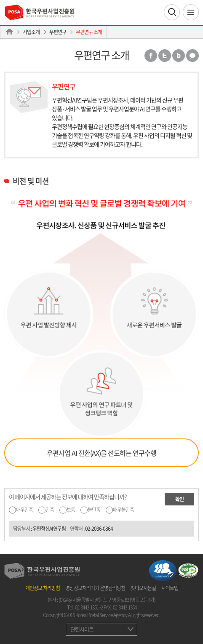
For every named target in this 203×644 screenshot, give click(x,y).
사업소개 (31, 32)
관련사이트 (82, 629)
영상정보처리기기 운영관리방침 (95, 588)
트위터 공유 (165, 56)
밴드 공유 (179, 56)
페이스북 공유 (151, 56)
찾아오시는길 (143, 588)
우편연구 (58, 32)
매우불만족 (123, 510)
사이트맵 (170, 588)
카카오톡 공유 (192, 56)
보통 (71, 510)
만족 (50, 510)
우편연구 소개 (89, 32)
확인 (179, 499)
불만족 (94, 510)
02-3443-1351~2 (89, 607)
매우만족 (24, 510)
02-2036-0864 (99, 529)
